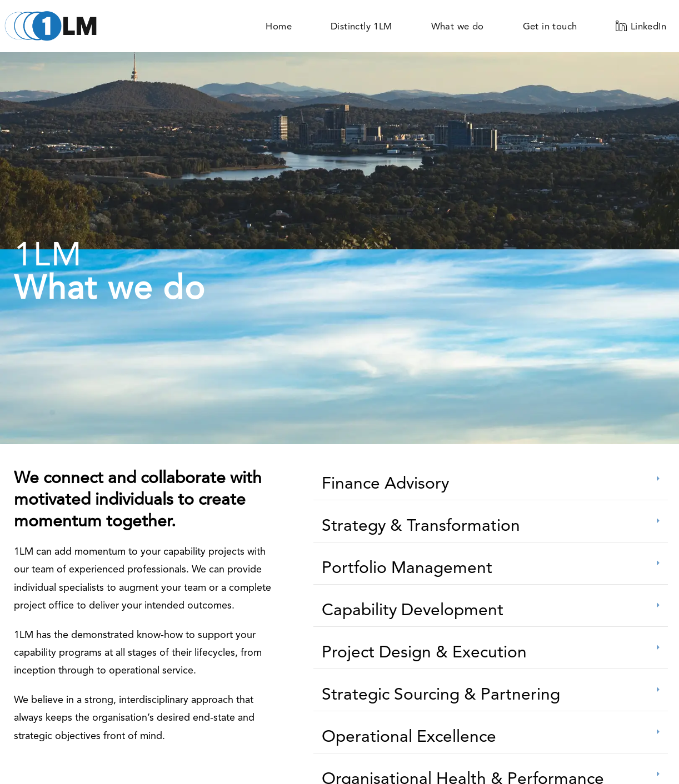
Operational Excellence (409, 736)
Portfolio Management (407, 567)
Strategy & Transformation (421, 525)
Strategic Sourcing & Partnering (441, 694)
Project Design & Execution (424, 652)
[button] (491, 483)
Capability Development (413, 609)
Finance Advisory (385, 483)
